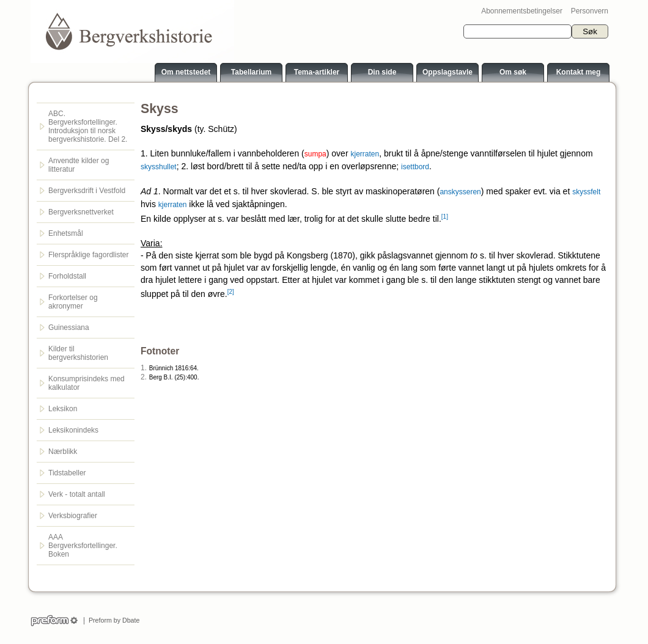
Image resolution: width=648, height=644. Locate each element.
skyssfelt (586, 192)
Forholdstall (67, 276)
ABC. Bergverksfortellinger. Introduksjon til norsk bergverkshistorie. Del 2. (88, 126)
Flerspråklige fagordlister (88, 255)
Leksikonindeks (73, 430)
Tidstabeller (67, 473)
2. (144, 377)
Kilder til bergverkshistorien (78, 353)
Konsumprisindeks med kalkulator (87, 383)
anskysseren (460, 192)
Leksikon (63, 409)
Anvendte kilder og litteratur (79, 165)
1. (144, 368)
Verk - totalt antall (77, 494)
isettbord (415, 167)
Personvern (590, 11)
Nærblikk (63, 452)
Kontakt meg (579, 72)
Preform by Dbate (112, 620)
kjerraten (365, 154)
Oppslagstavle (447, 72)
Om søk (513, 72)
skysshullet (159, 167)
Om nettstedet (186, 72)
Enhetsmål (66, 233)
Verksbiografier (73, 516)
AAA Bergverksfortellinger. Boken (83, 546)
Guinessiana (69, 327)
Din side (382, 72)
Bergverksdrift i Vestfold (87, 191)
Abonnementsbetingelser (522, 11)
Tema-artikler (317, 72)
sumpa (315, 154)
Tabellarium (251, 72)
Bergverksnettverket (81, 212)
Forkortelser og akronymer (73, 302)
